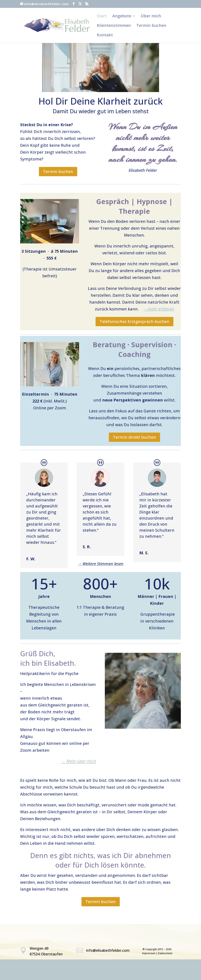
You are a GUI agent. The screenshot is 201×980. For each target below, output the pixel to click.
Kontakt (105, 36)
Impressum (149, 953)
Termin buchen (151, 26)
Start (102, 17)
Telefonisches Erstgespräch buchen (134, 321)
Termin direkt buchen (134, 437)
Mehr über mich (79, 761)
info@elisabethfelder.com (108, 950)
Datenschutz (165, 953)
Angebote (122, 17)
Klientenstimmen (114, 26)
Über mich (151, 17)
